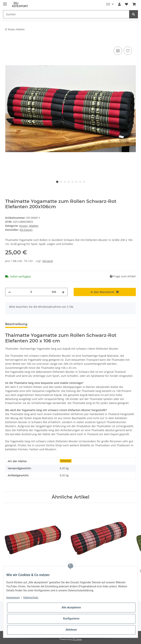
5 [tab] (73, 182)
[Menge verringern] (10, 292)
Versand (48, 261)
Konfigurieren (71, 619)
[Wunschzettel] (126, 4)
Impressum (13, 597)
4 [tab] (69, 182)
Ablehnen (71, 630)
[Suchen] (66, 14)
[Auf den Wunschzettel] (128, 51)
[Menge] (31, 292)
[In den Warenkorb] (8, 41)
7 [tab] (80, 182)
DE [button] (108, 4)
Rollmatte (66, 461)
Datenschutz (31, 597)
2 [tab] (61, 182)
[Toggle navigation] (5, 2)
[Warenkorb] (134, 4)
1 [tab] (57, 182)
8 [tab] (84, 182)
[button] (119, 4)
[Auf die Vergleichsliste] (118, 51)
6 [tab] (76, 182)
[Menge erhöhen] (63, 292)
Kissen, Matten (29, 226)
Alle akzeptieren (71, 607)
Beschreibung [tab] (16, 324)
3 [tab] (65, 182)
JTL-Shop (77, 639)
